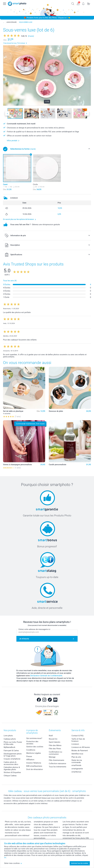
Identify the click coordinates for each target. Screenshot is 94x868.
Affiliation (30, 760)
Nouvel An (53, 739)
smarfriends (76, 765)
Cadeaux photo (10, 739)
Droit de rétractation (35, 769)
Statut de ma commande (77, 761)
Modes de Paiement (80, 751)
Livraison (75, 744)
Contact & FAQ (77, 736)
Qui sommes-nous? (34, 738)
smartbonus (76, 772)
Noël (51, 736)
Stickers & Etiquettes (12, 772)
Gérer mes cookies (13, 863)
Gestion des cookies (35, 747)
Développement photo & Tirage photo (13, 755)
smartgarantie (77, 769)
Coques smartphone (12, 759)
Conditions (31, 750)
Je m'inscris (24, 639)
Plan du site (76, 757)
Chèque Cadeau (10, 776)
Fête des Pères (55, 749)
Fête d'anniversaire (56, 760)
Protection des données (32, 743)
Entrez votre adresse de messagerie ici (34, 629)
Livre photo (8, 736)
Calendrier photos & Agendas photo (12, 768)
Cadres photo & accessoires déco (11, 763)
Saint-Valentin (55, 742)
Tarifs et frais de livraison (78, 740)
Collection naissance (57, 764)
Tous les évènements (58, 767)
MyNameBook (9, 747)
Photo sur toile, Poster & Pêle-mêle (13, 743)
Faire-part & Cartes (11, 751)
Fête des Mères (55, 745)
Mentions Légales (34, 753)
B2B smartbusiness (34, 766)
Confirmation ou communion (55, 753)
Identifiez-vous (77, 754)
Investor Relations (34, 763)
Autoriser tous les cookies (80, 863)
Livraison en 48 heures (81, 747)
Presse (29, 756)
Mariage (52, 757)
